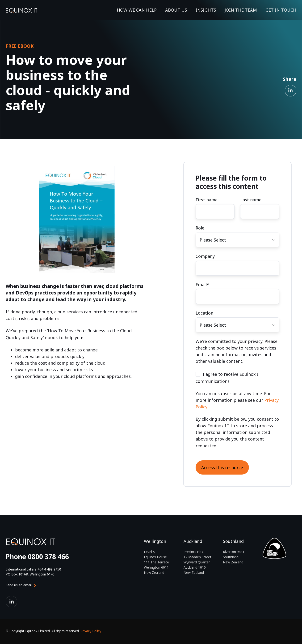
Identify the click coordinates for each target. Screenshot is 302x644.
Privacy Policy (91, 631)
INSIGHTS (206, 10)
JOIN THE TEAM (241, 10)
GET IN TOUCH (281, 10)
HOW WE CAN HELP (137, 10)
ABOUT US (176, 10)
